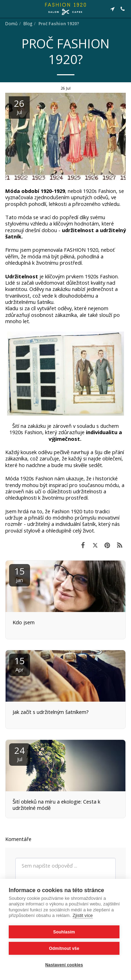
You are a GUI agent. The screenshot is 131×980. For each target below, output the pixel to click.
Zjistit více (83, 915)
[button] (8, 9)
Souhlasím (64, 932)
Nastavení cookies (64, 965)
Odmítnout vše (64, 948)
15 (20, 574)
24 (20, 753)
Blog (28, 23)
